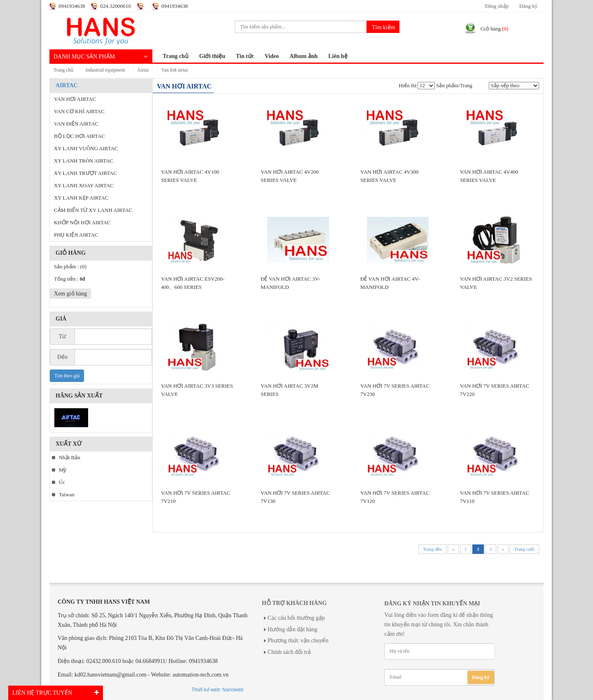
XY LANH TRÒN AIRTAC (84, 161)
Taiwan (67, 495)
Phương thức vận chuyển (298, 641)
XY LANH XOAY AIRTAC (84, 186)
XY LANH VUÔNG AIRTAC (86, 149)
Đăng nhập (497, 6)
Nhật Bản (70, 458)
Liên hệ (338, 56)
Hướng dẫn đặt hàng (293, 629)
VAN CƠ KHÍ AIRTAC (79, 112)
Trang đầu (432, 549)
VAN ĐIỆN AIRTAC (76, 124)
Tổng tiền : (69, 279)
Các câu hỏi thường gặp (296, 618)
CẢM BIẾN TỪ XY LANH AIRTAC (93, 210)
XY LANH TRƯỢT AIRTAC (85, 173)
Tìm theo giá (67, 376)
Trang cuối (524, 549)
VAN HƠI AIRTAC (175, 70)
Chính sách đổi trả (289, 652)
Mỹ (63, 470)
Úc (62, 482)
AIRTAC (143, 70)
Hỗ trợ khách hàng (294, 603)
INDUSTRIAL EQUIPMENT (105, 70)
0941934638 (72, 6)
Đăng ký (528, 6)
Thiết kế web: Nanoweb (217, 690)
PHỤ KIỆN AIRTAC (76, 235)
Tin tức (245, 56)
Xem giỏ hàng (70, 294)
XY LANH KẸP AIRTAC (81, 198)
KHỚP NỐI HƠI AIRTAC (82, 223)
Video (272, 56)
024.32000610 (115, 6)
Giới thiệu (212, 56)
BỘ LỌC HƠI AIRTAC (79, 136)
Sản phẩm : (70, 267)
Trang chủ (176, 56)
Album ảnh (304, 56)
